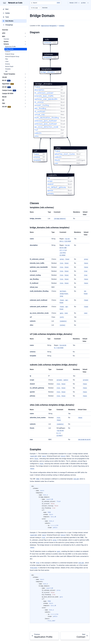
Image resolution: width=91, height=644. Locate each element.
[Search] (45, 3)
